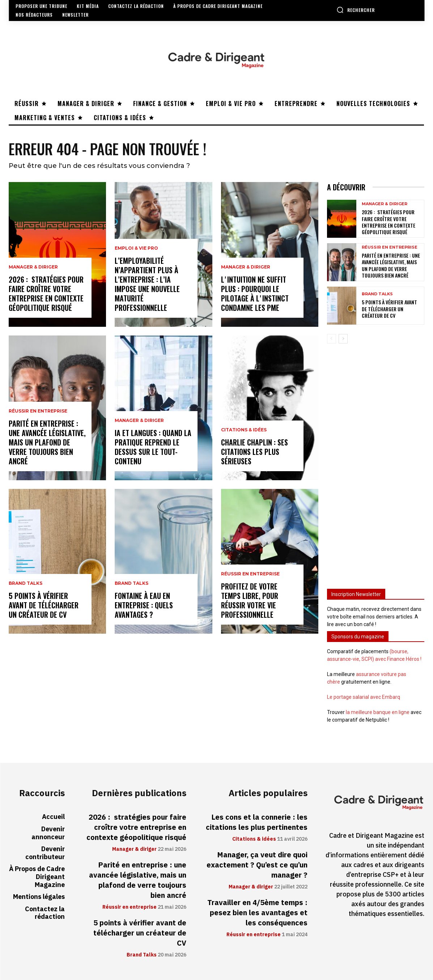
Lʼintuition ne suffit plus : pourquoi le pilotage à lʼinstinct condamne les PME (255, 293)
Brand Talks (26, 583)
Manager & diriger (33, 267)
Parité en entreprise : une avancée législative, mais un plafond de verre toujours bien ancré (47, 442)
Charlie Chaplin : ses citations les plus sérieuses (254, 452)
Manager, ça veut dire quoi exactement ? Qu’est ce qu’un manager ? (257, 865)
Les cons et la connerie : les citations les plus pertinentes (257, 822)
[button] (356, 10)
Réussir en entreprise (38, 411)
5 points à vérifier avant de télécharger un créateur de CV (44, 605)
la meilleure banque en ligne (378, 712)
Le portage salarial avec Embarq (364, 697)
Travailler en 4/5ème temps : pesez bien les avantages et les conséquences (257, 913)
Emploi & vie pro (136, 248)
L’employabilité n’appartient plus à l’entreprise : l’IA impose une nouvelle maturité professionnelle (147, 284)
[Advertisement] (376, 463)
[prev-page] (332, 339)
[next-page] (343, 339)
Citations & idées (244, 430)
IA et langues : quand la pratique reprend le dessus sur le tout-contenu (153, 447)
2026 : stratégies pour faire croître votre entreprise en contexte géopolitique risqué (46, 293)
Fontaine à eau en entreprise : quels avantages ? (144, 605)
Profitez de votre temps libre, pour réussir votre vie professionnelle (250, 600)
